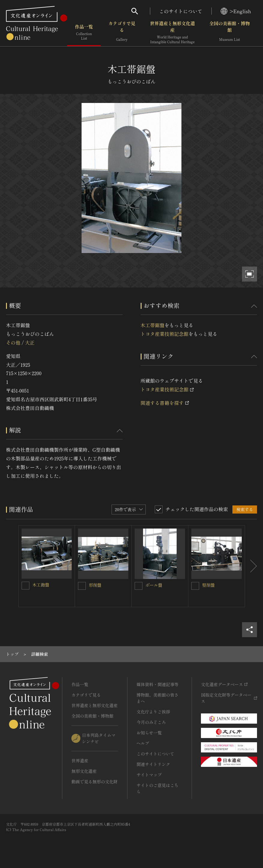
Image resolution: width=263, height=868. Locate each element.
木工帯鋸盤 (153, 325)
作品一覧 (84, 33)
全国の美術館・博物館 (230, 33)
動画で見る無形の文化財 (94, 782)
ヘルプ (143, 743)
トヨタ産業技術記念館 (165, 334)
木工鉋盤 (41, 585)
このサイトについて (181, 11)
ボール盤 (154, 585)
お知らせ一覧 (149, 733)
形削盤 (95, 585)
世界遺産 (80, 761)
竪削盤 (208, 585)
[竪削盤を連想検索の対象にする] (195, 586)
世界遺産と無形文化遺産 (172, 33)
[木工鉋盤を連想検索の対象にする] (25, 586)
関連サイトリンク (153, 764)
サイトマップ (149, 775)
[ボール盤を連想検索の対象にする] (139, 586)
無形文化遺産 (84, 771)
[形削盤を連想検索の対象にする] (82, 586)
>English (236, 11)
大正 (30, 342)
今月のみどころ (151, 722)
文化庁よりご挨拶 (153, 712)
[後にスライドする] (251, 566)
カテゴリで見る (122, 33)
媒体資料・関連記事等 (157, 684)
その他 (13, 342)
